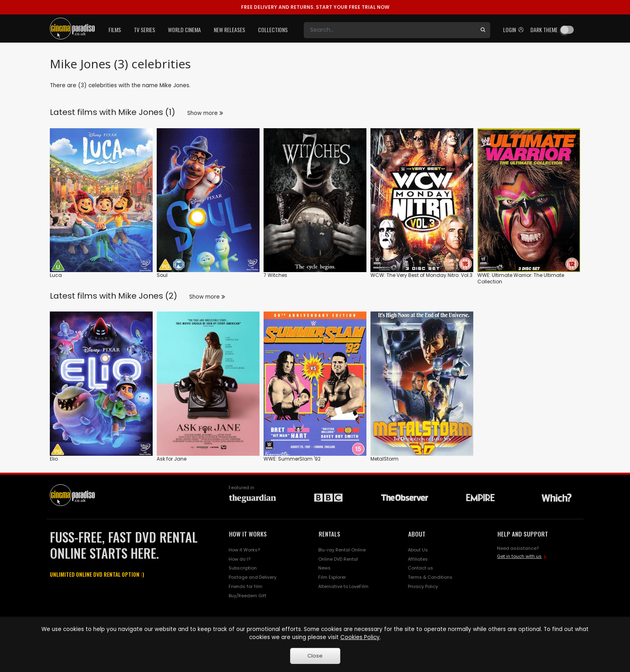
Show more (205, 113)
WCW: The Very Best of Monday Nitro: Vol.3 (421, 275)
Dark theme (544, 30)
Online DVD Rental (338, 559)
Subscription (243, 568)
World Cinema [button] (184, 30)
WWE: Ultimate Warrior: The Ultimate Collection (521, 278)
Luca (56, 275)
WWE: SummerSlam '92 (292, 459)
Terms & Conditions (430, 577)
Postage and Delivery (253, 577)
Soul (162, 275)
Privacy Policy (423, 586)
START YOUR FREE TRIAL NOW (315, 7)
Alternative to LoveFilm (343, 586)
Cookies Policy (360, 637)
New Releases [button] (229, 30)
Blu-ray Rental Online (342, 550)
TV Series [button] (144, 30)
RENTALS (329, 534)
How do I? (239, 559)
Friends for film (245, 586)
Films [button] (115, 30)
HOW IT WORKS (248, 534)
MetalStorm (385, 459)
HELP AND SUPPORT (523, 534)
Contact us (420, 568)
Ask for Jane (172, 459)
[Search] (390, 30)
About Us (418, 550)
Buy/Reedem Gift (247, 596)
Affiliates (418, 559)
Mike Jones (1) (147, 112)
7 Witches (275, 275)
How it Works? (244, 550)
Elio (54, 459)
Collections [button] (273, 30)
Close (315, 656)
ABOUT (417, 534)
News (324, 568)
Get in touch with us (519, 556)
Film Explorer (332, 577)
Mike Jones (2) (148, 296)
